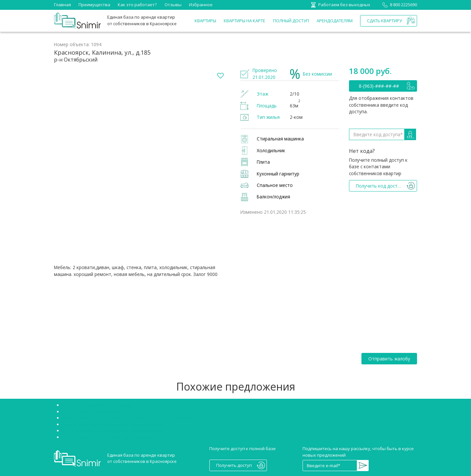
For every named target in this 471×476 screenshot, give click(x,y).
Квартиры (205, 21)
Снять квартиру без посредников (97, 405)
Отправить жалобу (389, 359)
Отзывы (173, 5)
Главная (62, 5)
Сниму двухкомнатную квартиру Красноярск (109, 437)
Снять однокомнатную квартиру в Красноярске (112, 430)
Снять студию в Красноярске (92, 412)
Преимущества (94, 5)
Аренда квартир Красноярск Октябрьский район (113, 424)
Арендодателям (335, 21)
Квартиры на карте (244, 21)
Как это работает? (137, 5)
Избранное (201, 5)
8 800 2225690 (399, 5)
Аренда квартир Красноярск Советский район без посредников (129, 418)
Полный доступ (291, 21)
